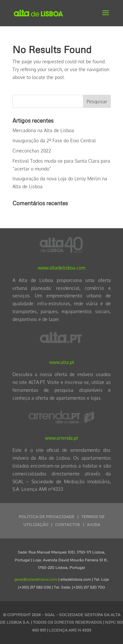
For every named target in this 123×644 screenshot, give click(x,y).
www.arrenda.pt (61, 438)
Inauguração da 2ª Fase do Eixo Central (54, 141)
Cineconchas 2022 (32, 151)
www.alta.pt (62, 362)
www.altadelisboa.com (61, 268)
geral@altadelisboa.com (36, 579)
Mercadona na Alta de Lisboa (43, 130)
